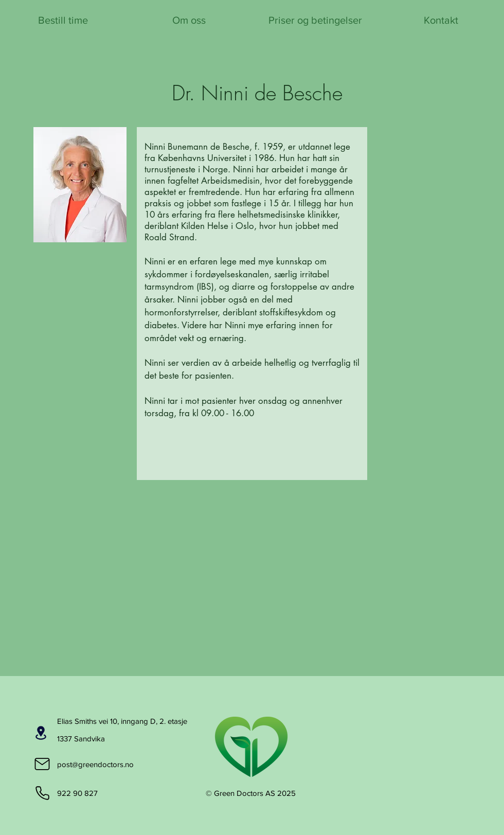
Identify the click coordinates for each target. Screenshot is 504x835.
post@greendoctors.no (95, 764)
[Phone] (42, 793)
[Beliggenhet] (41, 733)
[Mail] (42, 764)
